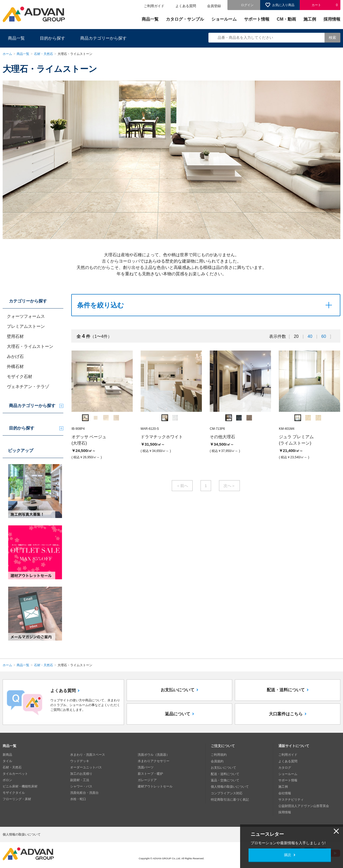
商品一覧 (150, 19)
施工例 (310, 19)
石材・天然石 (44, 54)
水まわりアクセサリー (154, 761)
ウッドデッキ (80, 761)
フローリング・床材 (17, 799)
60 (324, 336)
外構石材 (15, 367)
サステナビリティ (291, 799)
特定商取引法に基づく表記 (230, 799)
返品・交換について (225, 780)
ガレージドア (147, 780)
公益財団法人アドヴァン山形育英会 (304, 805)
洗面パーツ (146, 767)
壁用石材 (15, 336)
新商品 (7, 755)
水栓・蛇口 (78, 799)
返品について (178, 714)
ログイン (247, 5)
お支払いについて (178, 690)
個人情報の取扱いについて (230, 786)
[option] (102, 406)
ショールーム (224, 19)
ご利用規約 (219, 755)
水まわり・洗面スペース (88, 755)
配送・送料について (286, 690)
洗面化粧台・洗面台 (84, 793)
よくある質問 (186, 6)
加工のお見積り (81, 774)
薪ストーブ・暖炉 (150, 774)
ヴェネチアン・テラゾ (28, 387)
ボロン (7, 780)
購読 (288, 855)
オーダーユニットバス (86, 767)
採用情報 (332, 19)
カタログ (285, 767)
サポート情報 (257, 19)
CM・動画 (286, 19)
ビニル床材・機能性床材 (20, 786)
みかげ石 (15, 356)
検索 (332, 38)
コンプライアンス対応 (227, 793)
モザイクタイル (14, 793)
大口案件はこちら (286, 714)
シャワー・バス (81, 786)
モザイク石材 (20, 377)
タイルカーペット (15, 774)
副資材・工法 (80, 780)
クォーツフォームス (26, 316)
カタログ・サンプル (185, 19)
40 (310, 336)
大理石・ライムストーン (30, 346)
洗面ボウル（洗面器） (154, 755)
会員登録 (214, 6)
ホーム (7, 54)
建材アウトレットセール (155, 786)
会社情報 (285, 793)
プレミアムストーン (26, 326)
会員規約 (217, 761)
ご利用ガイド (154, 6)
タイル (7, 761)
